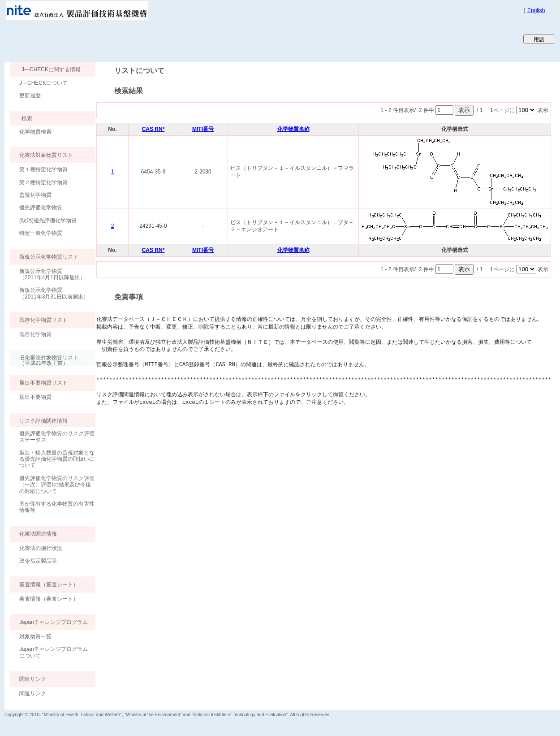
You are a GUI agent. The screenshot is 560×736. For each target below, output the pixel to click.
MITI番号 (203, 129)
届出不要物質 (35, 397)
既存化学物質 (35, 334)
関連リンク (33, 693)
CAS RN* (153, 129)
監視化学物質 (35, 195)
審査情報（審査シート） (49, 599)
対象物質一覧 (35, 636)
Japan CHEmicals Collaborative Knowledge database (113, 39)
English (536, 10)
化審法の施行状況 (41, 548)
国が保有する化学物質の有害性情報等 (57, 507)
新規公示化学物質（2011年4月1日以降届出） (52, 274)
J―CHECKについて (43, 83)
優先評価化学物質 (41, 208)
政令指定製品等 (38, 561)
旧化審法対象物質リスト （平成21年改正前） (44, 360)
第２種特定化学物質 (43, 182)
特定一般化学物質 (41, 233)
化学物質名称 (293, 129)
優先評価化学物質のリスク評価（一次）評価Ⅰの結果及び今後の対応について (57, 485)
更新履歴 (30, 95)
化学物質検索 (35, 132)
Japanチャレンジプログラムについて (54, 652)
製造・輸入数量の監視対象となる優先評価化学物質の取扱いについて (57, 459)
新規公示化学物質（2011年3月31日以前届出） (54, 293)
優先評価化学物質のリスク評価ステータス (57, 437)
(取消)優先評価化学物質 (48, 221)
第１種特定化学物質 (43, 169)
